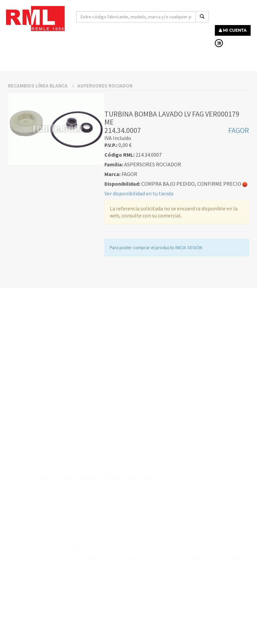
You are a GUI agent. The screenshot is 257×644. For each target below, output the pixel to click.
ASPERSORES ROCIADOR (105, 120)
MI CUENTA (233, 30)
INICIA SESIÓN (189, 282)
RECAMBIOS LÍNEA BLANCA (41, 120)
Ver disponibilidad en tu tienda (139, 228)
